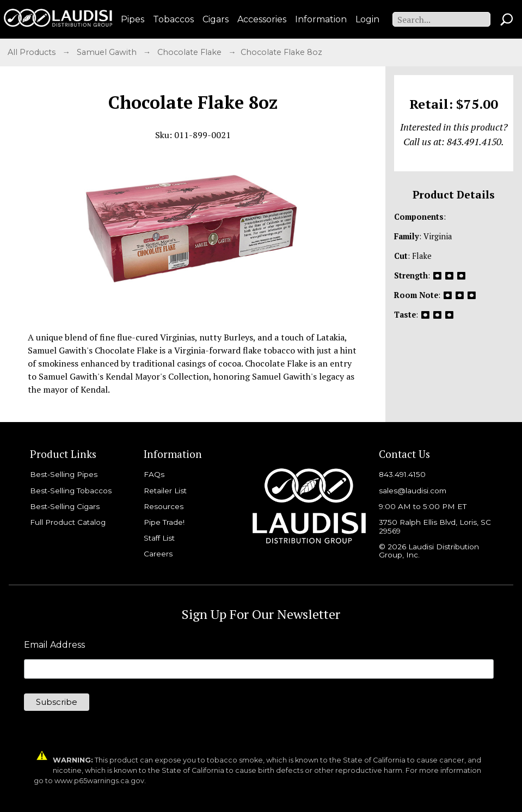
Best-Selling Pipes (64, 474)
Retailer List (165, 491)
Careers (158, 554)
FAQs (154, 474)
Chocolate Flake (191, 52)
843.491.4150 (402, 474)
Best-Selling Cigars (65, 506)
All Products (33, 52)
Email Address (54, 645)
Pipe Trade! (164, 522)
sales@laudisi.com (413, 491)
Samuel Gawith (108, 52)
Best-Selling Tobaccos (71, 491)
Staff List (159, 538)
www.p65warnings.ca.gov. (100, 781)
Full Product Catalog (68, 522)
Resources (164, 506)
